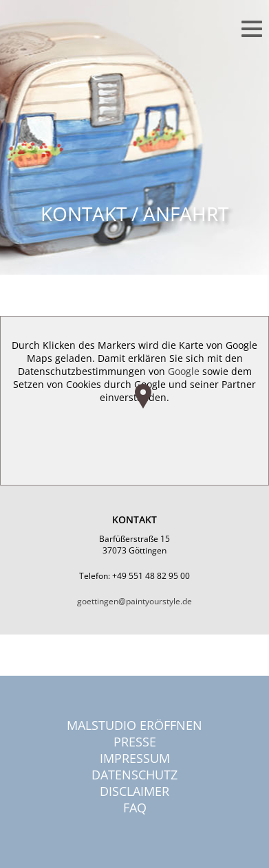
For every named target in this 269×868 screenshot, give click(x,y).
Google (184, 371)
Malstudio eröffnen (134, 725)
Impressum (135, 758)
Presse (135, 742)
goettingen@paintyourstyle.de (134, 601)
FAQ (135, 808)
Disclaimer (134, 791)
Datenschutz (134, 775)
